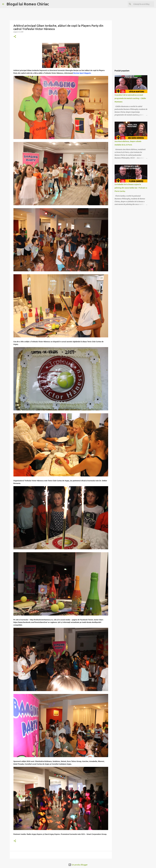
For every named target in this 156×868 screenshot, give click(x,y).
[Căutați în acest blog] (142, 4)
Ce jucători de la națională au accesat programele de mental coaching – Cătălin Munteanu (130, 98)
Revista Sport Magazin (82, 73)
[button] (15, 37)
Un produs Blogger (78, 865)
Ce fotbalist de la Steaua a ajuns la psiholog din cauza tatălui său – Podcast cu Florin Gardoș (131, 188)
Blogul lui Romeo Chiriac (28, 4)
